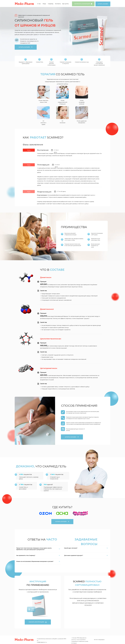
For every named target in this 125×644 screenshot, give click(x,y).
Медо (44, 4)
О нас (39, 4)
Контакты (58, 4)
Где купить (65, 4)
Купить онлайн (103, 4)
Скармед (51, 4)
